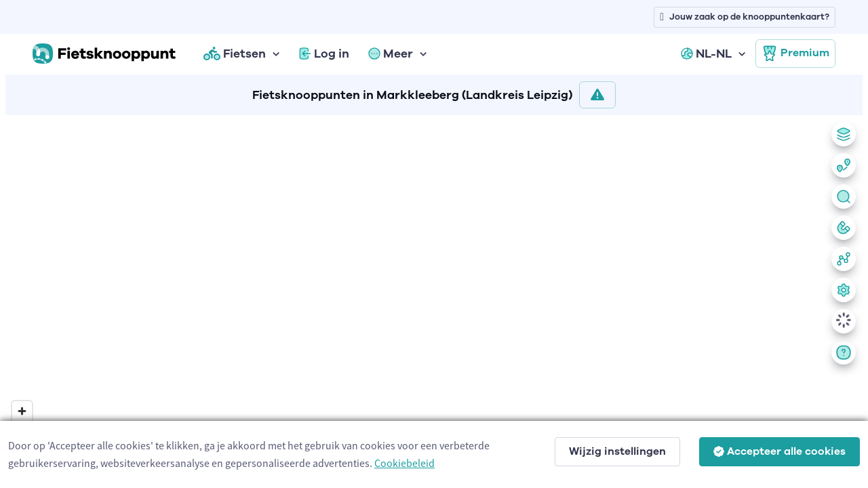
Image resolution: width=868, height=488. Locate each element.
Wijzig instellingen (617, 451)
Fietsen (235, 54)
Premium (795, 54)
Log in (324, 54)
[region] (434, 299)
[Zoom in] (22, 411)
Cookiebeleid (405, 463)
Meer (391, 54)
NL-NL (706, 54)
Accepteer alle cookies (780, 451)
